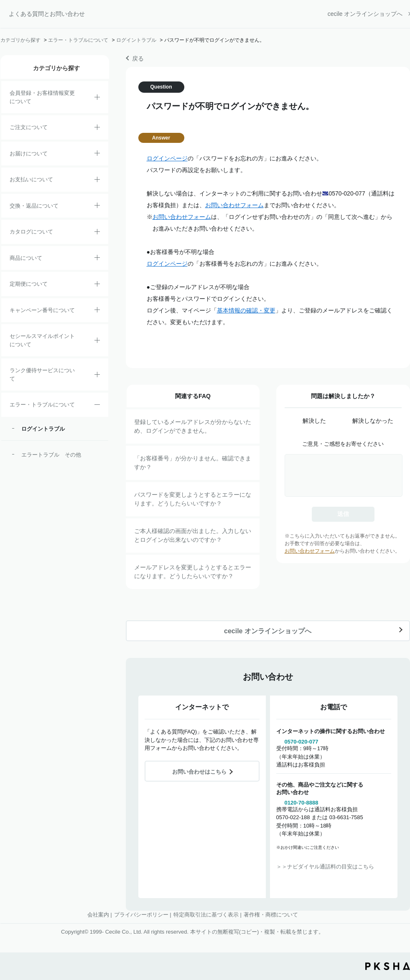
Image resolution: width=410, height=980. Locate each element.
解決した (314, 421)
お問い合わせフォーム (234, 205)
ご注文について (29, 127)
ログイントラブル (136, 40)
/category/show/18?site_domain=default (97, 181)
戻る (138, 58)
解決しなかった (373, 421)
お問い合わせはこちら (199, 772)
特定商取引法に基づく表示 (206, 915)
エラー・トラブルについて (78, 40)
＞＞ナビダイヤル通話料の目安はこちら (325, 867)
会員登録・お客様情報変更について (42, 97)
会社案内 (98, 915)
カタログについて (31, 232)
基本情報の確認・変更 (246, 310)
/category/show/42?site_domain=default (97, 342)
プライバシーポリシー (141, 915)
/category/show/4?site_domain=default (97, 259)
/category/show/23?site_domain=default (97, 406)
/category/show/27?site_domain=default (97, 311)
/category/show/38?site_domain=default (97, 285)
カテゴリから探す (20, 40)
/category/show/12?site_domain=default (97, 207)
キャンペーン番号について (42, 310)
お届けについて (29, 154)
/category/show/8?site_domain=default (97, 155)
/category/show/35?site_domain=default (97, 233)
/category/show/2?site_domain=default (97, 129)
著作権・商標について (271, 915)
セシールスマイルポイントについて (42, 340)
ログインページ (167, 158)
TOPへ (397, 927)
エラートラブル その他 (51, 455)
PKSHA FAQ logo (388, 966)
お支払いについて (31, 179)
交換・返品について (34, 206)
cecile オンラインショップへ (365, 14)
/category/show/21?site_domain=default (97, 99)
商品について (26, 258)
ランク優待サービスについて (42, 374)
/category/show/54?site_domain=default (97, 376)
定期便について (29, 284)
